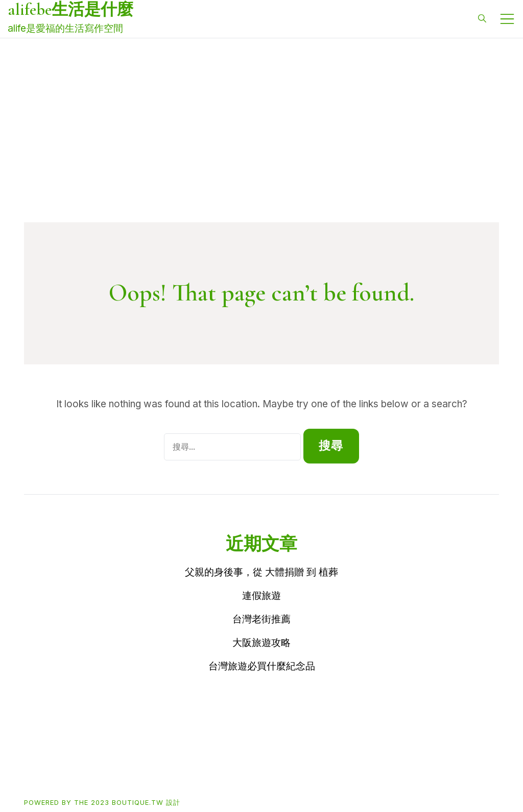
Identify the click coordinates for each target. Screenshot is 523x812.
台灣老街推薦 (261, 619)
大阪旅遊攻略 (261, 643)
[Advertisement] (261, 146)
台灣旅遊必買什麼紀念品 (262, 666)
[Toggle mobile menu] (507, 19)
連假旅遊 (261, 596)
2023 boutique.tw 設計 (136, 802)
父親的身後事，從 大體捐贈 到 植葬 (261, 572)
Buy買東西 (84, 769)
